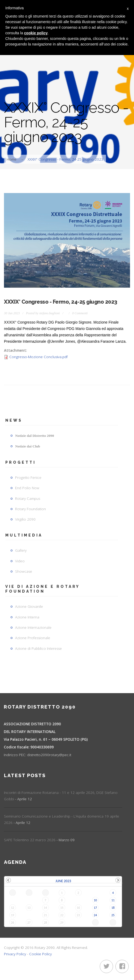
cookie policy (36, 33)
